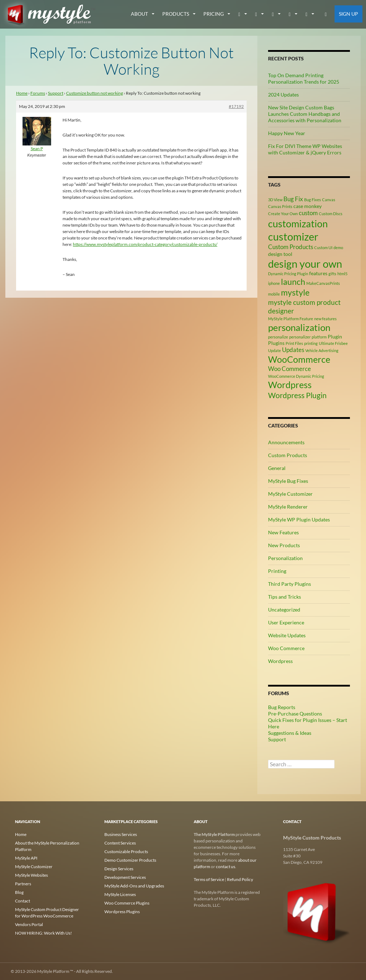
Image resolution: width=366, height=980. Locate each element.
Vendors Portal (29, 924)
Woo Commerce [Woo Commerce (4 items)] (290, 369)
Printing (277, 571)
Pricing (214, 14)
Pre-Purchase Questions (295, 714)
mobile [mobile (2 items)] (274, 294)
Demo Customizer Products (130, 860)
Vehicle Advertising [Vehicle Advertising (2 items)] (322, 350)
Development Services (125, 877)
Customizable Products (126, 852)
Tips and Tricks (285, 597)
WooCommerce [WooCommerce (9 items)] (299, 359)
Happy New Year (287, 133)
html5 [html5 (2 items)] (342, 274)
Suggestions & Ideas (290, 733)
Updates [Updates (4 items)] (293, 350)
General (277, 468)
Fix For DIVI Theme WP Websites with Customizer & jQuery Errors (305, 149)
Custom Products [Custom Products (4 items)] (291, 247)
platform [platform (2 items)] (319, 337)
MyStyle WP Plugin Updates (299, 519)
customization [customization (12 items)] (298, 224)
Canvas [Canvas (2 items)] (329, 200)
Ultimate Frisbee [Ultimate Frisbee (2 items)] (333, 343)
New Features (283, 532)
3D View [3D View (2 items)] (275, 200)
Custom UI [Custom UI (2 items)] (323, 248)
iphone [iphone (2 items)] (274, 283)
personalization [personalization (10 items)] (299, 327)
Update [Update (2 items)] (274, 350)
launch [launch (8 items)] (293, 282)
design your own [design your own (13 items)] (305, 264)
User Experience (286, 622)
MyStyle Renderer (288, 507)
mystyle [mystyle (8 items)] (295, 292)
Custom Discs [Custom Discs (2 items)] (331, 214)
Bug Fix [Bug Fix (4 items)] (293, 199)
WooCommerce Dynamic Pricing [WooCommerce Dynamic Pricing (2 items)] (296, 376)
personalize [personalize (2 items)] (278, 337)
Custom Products (288, 455)
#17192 (236, 106)
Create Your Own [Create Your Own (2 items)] (283, 214)
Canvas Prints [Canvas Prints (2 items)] (280, 206)
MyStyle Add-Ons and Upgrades (134, 886)
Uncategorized (284, 610)
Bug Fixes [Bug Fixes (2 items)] (313, 200)
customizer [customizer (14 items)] (293, 236)
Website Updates (287, 635)
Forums (38, 93)
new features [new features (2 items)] (325, 319)
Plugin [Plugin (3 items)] (335, 336)
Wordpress (280, 661)
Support (56, 93)
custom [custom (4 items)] (308, 213)
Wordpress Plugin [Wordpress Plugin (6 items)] (297, 395)
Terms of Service (209, 879)
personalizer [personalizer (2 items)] (300, 337)
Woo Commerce (286, 648)
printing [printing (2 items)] (311, 343)
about (139, 14)
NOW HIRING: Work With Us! (43, 933)
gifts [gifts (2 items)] (332, 274)
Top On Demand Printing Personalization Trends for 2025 (304, 78)
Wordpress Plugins (122, 912)
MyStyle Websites (31, 875)
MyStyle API (26, 858)
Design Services (119, 869)
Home (22, 93)
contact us (226, 867)
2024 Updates (283, 95)
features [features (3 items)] (318, 273)
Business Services (121, 834)
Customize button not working (95, 93)
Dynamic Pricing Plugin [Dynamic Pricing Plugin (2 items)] (288, 274)
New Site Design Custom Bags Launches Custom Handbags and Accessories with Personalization (305, 114)
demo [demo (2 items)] (338, 248)
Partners (23, 884)
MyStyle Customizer (290, 494)
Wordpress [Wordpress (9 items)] (290, 385)
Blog (19, 892)
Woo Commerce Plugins (127, 903)
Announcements (286, 442)
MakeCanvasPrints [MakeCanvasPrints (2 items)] (323, 283)
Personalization (285, 558)
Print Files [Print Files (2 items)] (294, 343)
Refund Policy (240, 879)
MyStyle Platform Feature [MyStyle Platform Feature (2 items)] (291, 319)
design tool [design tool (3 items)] (280, 254)
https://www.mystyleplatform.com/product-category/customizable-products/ (145, 244)
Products (176, 14)
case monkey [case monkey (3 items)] (308, 206)
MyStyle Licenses (120, 894)
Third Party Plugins (290, 584)
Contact (23, 901)
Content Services (120, 843)
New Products (284, 545)
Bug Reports (282, 707)
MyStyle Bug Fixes (288, 481)
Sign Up (348, 14)
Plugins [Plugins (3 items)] (276, 343)
